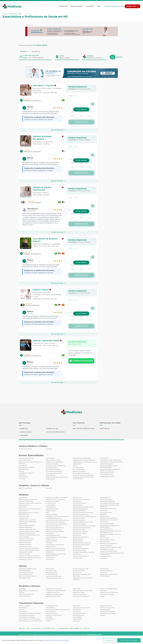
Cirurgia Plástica (25, 543)
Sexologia (76, 621)
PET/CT (75, 466)
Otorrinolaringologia (108, 509)
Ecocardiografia (52, 515)
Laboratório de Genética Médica (84, 460)
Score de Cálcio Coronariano (83, 475)
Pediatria (103, 514)
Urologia (103, 558)
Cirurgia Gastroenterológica (29, 535)
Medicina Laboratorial (81, 515)
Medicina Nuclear (79, 518)
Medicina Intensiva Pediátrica (83, 513)
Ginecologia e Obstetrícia (55, 545)
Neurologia (77, 547)
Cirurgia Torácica (25, 544)
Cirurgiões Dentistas (26, 572)
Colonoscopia (51, 507)
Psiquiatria (104, 522)
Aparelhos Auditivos (26, 594)
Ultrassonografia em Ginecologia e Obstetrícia (112, 554)
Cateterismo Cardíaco (27, 473)
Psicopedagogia (79, 615)
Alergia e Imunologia (26, 501)
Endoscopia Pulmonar (54, 530)
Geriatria (49, 543)
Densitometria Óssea (53, 460)
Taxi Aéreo (104, 591)
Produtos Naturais (80, 594)
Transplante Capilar (107, 612)
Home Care (77, 589)
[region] (71, 640)
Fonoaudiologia (51, 606)
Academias (22, 589)
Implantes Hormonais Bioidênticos (58, 610)
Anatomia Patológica (26, 458)
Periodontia (104, 569)
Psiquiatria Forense (107, 524)
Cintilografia (23, 477)
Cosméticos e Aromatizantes (56, 591)
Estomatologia (51, 571)
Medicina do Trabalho (81, 532)
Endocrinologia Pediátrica (55, 522)
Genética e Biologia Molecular (57, 477)
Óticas (102, 596)
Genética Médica (51, 541)
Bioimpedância (24, 469)
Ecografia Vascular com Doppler (58, 516)
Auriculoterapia (25, 606)
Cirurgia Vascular (25, 546)
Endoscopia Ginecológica (55, 528)
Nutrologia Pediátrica (81, 556)
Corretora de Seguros (54, 589)
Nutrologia (77, 554)
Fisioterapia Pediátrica (27, 615)
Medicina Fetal (78, 505)
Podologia (77, 606)
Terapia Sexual (105, 610)
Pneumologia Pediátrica (108, 518)
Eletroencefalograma (54, 471)
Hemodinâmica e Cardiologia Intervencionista (56, 555)
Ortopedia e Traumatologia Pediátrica (110, 506)
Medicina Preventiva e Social (83, 522)
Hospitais (49, 449)
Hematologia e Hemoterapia (55, 549)
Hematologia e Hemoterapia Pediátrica (55, 551)
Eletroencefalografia (54, 518)
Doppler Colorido (52, 464)
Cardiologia (23, 524)
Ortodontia (77, 573)
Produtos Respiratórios (109, 589)
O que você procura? (31, 55)
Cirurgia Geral (24, 537)
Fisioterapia (23, 612)
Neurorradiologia (79, 550)
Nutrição (49, 617)
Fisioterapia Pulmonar (27, 617)
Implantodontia (51, 573)
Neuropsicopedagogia (54, 615)
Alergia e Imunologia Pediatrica (30, 503)
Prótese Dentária (106, 571)
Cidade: (62, 56)
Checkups (22, 475)
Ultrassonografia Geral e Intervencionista (109, 467)
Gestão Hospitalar (25, 449)
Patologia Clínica (106, 512)
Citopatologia (51, 503)
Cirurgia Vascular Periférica (29, 548)
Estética (22, 610)
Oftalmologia (78, 558)
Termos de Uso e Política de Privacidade (56, 640)
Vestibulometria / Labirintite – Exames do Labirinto (111, 470)
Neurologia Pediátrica (81, 549)
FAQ (99, 6)
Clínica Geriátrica (25, 596)
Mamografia (77, 464)
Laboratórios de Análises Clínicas (85, 462)
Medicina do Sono (79, 530)
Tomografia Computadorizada (111, 460)
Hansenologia (51, 547)
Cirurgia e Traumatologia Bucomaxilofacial (28, 570)
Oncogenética (105, 498)
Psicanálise (77, 610)
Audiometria (23, 466)
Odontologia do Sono (81, 569)
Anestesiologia (24, 505)
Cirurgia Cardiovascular (28, 529)
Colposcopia (50, 458)
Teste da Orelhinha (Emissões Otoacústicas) (83, 478)
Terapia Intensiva (106, 546)
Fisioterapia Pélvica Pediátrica (30, 619)
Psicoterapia (78, 617)
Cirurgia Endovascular (27, 533)
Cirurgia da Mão (24, 554)
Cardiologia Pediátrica (27, 526)
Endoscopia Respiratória (55, 532)
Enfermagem (23, 608)
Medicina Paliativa (79, 520)
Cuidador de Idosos (53, 593)
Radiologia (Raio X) (79, 471)
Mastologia (77, 501)
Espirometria (51, 475)
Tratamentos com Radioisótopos (112, 462)
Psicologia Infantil (80, 613)
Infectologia (77, 498)
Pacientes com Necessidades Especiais (83, 579)
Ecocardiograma (52, 468)
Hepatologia (50, 557)
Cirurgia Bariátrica (26, 528)
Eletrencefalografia (53, 470)
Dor (47, 513)
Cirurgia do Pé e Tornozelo (56, 499)
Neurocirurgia (78, 541)
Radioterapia (105, 538)
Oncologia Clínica (106, 499)
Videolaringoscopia (107, 477)
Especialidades (77, 6)
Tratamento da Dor (107, 549)
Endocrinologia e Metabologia (57, 524)
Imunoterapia (51, 479)
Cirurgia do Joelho (26, 560)
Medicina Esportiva (80, 503)
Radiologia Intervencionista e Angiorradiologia (110, 532)
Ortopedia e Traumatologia (110, 503)
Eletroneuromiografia (54, 473)
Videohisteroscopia (107, 473)
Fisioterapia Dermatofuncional (30, 613)
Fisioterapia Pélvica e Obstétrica (30, 621)
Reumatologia (105, 542)
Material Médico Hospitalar (83, 591)
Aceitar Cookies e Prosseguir (129, 640)
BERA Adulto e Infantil (27, 467)
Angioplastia (23, 511)
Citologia (22, 479)
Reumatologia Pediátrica (109, 544)
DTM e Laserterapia (26, 574)
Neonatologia (78, 539)
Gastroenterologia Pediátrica (57, 537)
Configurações (109, 640)
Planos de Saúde (79, 593)
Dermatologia (51, 511)
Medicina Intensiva (79, 511)
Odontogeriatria (52, 574)
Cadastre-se (105, 429)
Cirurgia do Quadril (53, 501)
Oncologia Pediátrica (108, 501)
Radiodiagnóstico (106, 529)
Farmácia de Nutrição (53, 596)
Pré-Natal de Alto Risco (81, 608)
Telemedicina (36, 52)
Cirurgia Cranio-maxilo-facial (29, 531)
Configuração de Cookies (94, 635)
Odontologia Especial (54, 576)
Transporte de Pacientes (109, 593)
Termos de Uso (52, 429)
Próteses (103, 573)
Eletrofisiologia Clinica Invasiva (57, 520)
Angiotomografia (25, 460)
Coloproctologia (52, 509)
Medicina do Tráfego (80, 533)
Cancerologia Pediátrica (28, 522)
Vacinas (103, 615)
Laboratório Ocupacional (82, 458)
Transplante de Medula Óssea (111, 547)
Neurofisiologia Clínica (81, 545)
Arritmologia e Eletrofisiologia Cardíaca (30, 463)
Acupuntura (23, 498)
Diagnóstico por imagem (54, 462)
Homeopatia (50, 559)
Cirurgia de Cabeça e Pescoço (29, 556)
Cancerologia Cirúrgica (27, 520)
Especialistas (13, 14)
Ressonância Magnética (81, 473)
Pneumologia (105, 516)
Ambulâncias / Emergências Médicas (28, 592)
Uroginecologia (106, 557)
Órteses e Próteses (107, 594)
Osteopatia (50, 619)
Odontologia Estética (54, 578)
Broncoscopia (24, 516)
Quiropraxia (77, 619)
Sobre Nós (63, 6)
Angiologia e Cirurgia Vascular (30, 509)
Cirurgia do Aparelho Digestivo (30, 558)
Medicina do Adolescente (82, 528)
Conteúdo (90, 6)
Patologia (103, 511)
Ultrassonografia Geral (109, 551)
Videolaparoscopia (107, 475)
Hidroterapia (50, 608)
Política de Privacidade (56, 432)
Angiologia (23, 507)
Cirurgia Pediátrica (26, 541)
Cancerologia (24, 518)
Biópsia (21, 471)
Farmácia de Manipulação (55, 594)
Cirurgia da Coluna (25, 552)
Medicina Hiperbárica (80, 509)
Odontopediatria (79, 571)
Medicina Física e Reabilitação (83, 507)
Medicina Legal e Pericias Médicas (85, 516)
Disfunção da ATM (25, 578)
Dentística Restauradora (28, 576)
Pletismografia (78, 468)
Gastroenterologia (53, 535)
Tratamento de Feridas (108, 613)
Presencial (24, 52)
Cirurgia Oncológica (26, 539)
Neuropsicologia (52, 613)
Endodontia (50, 569)
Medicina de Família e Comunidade (84, 526)
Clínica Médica (51, 505)
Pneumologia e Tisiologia (109, 520)
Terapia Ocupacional (107, 608)
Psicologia (77, 612)
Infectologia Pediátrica (81, 499)
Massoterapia (51, 612)
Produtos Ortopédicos (81, 596)
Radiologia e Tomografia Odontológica (109, 575)
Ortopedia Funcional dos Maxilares (82, 575)
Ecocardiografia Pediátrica (56, 466)
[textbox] (66, 58)
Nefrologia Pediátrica (81, 537)
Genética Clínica (51, 539)
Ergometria (50, 533)
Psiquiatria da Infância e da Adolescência (109, 526)
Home (5, 14)
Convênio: (90, 56)
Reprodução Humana (107, 540)
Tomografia (104, 458)
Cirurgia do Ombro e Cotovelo (57, 498)
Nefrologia (77, 535)
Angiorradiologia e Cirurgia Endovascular (29, 513)
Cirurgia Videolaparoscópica (29, 550)
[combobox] (66, 58)
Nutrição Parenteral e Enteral (84, 552)
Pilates (48, 621)
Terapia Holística (106, 606)
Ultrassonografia (106, 464)
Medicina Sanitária (79, 524)
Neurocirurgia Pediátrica (82, 543)
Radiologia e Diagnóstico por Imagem (110, 535)
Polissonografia (79, 470)
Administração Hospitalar (28, 499)
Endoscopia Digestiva (53, 526)
